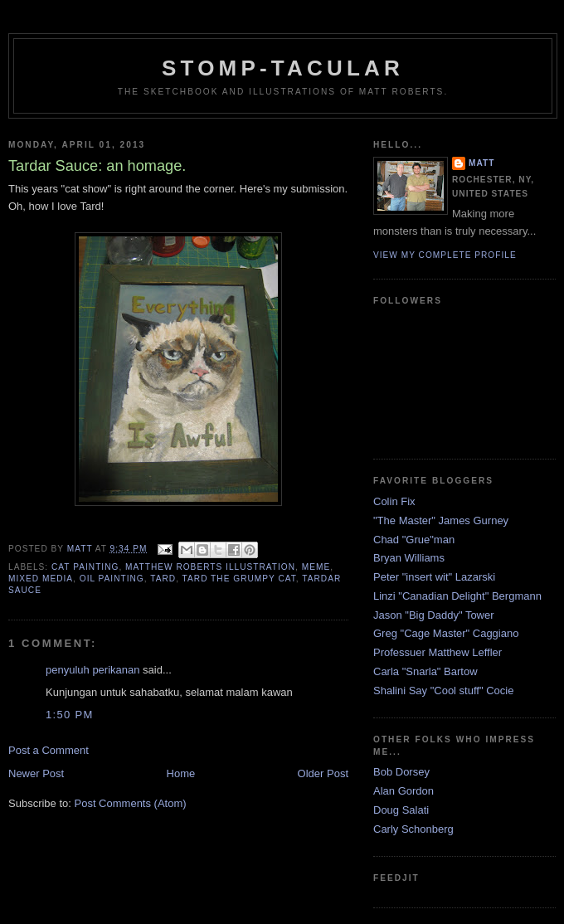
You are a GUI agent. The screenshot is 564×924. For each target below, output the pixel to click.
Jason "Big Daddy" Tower (434, 615)
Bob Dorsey (401, 772)
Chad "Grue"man (414, 540)
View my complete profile (445, 255)
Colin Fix (394, 501)
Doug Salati (401, 810)
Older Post (323, 773)
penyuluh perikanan (92, 670)
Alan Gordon (404, 791)
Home (181, 773)
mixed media (41, 579)
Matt (481, 163)
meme (316, 567)
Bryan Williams (409, 558)
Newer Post (36, 773)
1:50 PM (70, 715)
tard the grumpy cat (239, 579)
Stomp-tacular (283, 68)
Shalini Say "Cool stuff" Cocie (443, 691)
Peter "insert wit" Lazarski (434, 577)
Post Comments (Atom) (131, 803)
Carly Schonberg (413, 829)
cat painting (85, 567)
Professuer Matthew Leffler (438, 652)
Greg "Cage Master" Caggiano (446, 633)
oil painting (112, 579)
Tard (163, 579)
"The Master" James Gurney (441, 520)
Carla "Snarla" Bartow (425, 671)
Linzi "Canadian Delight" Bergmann (457, 596)
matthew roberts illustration (210, 567)
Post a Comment (49, 750)
